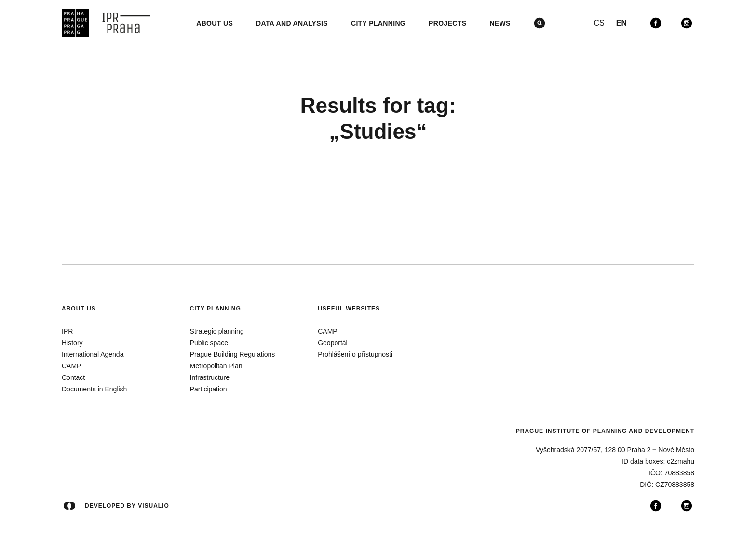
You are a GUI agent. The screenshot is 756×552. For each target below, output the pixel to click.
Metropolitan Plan (216, 366)
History (72, 343)
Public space (209, 343)
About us (79, 309)
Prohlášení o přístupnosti (355, 354)
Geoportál (332, 343)
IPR (67, 331)
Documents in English (94, 389)
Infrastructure (210, 377)
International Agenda (93, 354)
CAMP (71, 366)
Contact (73, 377)
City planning (216, 309)
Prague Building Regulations (233, 354)
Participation (209, 389)
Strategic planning (217, 331)
